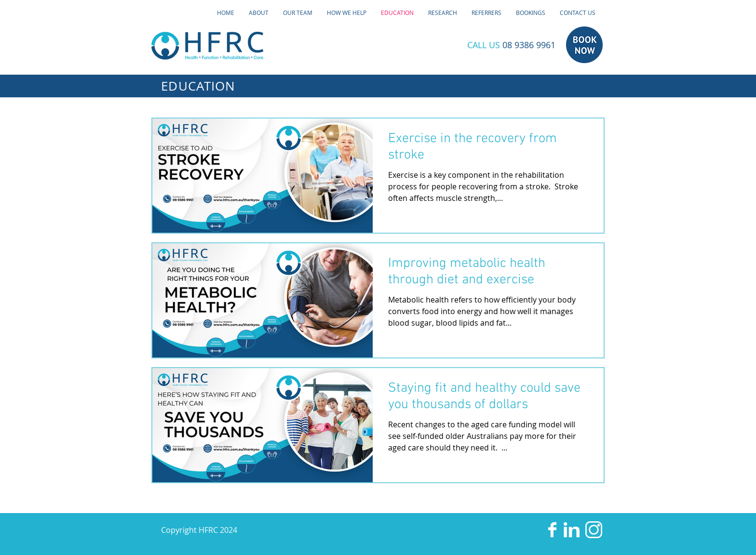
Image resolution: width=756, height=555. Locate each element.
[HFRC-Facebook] (552, 530)
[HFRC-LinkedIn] (572, 530)
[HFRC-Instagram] (594, 530)
